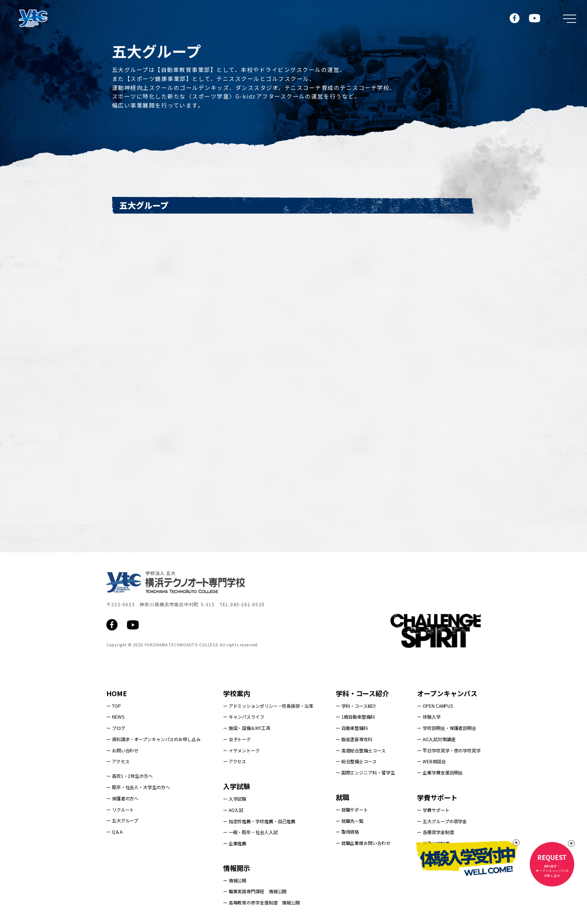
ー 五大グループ (122, 820)
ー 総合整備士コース (356, 761)
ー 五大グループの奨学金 (442, 821)
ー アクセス (118, 761)
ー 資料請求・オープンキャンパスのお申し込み (153, 739)
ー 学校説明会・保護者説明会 (447, 728)
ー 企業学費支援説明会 (440, 772)
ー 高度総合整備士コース (361, 750)
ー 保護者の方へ (122, 798)
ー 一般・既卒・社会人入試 (250, 832)
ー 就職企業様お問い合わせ (363, 843)
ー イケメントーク (241, 750)
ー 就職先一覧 (350, 821)
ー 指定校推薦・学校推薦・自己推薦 (259, 821)
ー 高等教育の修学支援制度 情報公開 (261, 902)
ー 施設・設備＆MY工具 (247, 728)
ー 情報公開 (235, 880)
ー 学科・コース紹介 (356, 706)
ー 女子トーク (237, 739)
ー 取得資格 (347, 832)
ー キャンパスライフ (244, 717)
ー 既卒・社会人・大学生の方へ (138, 787)
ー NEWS (115, 717)
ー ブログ (116, 728)
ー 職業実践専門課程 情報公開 (255, 891)
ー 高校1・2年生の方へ (130, 776)
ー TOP (114, 706)
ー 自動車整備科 (352, 728)
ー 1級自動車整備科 (355, 717)
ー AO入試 (233, 810)
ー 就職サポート (352, 810)
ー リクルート (120, 810)
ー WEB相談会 (431, 761)
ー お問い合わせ (122, 750)
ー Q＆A (114, 832)
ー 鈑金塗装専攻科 (354, 739)
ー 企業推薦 (235, 843)
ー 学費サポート (433, 810)
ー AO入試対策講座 (436, 739)
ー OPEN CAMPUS (435, 706)
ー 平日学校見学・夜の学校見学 (449, 750)
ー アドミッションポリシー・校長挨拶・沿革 (268, 706)
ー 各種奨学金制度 (435, 832)
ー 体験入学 (429, 717)
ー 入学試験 (235, 799)
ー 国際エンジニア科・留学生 (365, 772)
